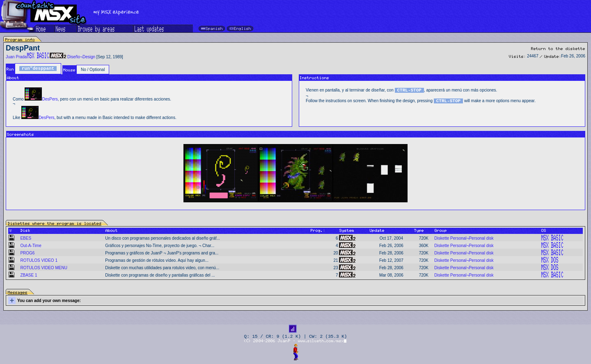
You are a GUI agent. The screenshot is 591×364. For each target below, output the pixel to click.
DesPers (50, 99)
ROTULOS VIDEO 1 (39, 260)
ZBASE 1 (29, 275)
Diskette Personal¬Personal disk (464, 238)
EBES (26, 238)
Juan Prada (16, 57)
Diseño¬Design (81, 57)
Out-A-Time (31, 246)
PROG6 (27, 253)
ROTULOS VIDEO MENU (44, 268)
